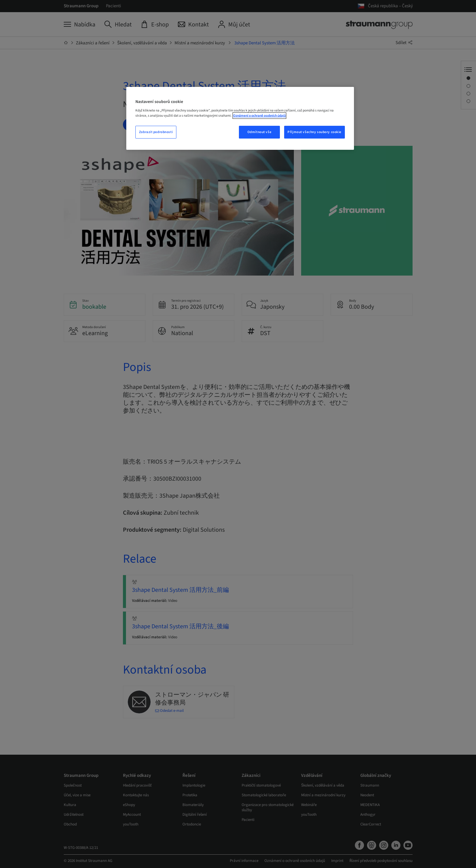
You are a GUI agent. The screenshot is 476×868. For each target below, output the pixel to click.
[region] (240, 118)
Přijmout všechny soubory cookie (314, 132)
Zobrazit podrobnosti (156, 132)
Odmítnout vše (259, 132)
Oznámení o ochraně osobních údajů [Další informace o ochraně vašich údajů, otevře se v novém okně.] (259, 116)
